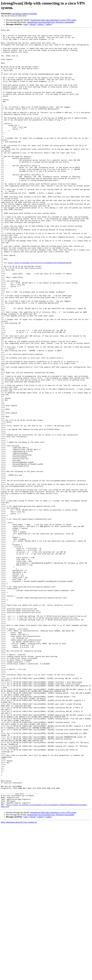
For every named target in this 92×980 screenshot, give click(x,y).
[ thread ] (33, 24)
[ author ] (49, 24)
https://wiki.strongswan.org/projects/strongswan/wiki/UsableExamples (40, 309)
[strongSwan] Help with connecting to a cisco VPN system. (53, 20)
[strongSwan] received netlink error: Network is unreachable (51, 22)
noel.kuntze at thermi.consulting (24, 14)
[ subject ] (41, 24)
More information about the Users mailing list (19, 978)
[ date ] (26, 24)
